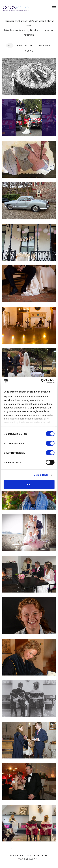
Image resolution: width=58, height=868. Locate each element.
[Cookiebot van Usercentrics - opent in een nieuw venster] (41, 381)
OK (29, 484)
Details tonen (41, 475)
